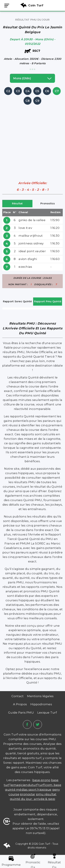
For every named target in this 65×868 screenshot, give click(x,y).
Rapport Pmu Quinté (48, 301)
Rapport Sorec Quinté (17, 301)
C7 (57, 91)
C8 (28, 101)
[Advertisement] (32, 138)
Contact (18, 696)
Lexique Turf (47, 713)
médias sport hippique (34, 790)
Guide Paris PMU (21, 713)
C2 (8, 91)
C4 (28, 91)
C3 (18, 91)
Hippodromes (41, 704)
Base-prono (41, 780)
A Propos (20, 704)
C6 (47, 91)
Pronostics (48, 203)
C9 (37, 101)
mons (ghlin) (32, 78)
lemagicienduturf (24, 785)
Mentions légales (40, 696)
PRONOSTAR (28, 794)
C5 (37, 91)
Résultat (17, 203)
